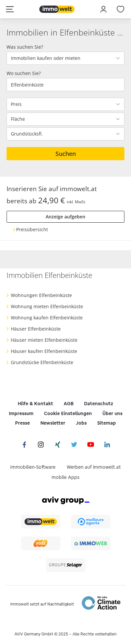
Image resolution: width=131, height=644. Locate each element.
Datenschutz (99, 404)
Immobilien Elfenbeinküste (49, 275)
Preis (16, 104)
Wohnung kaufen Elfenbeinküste (47, 318)
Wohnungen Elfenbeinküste (41, 295)
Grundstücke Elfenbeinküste (42, 362)
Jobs (81, 423)
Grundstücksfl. (27, 134)
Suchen (66, 154)
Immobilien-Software (33, 467)
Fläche (18, 119)
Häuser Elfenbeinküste (36, 329)
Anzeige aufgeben (65, 217)
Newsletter (53, 423)
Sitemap (107, 423)
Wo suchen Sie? (24, 73)
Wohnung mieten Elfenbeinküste (47, 306)
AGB (69, 404)
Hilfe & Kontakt (35, 404)
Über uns (112, 413)
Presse (22, 423)
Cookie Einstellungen (68, 413)
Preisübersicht (32, 229)
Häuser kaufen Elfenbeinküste (44, 351)
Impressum (21, 413)
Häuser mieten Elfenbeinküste (44, 340)
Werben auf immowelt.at (94, 467)
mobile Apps (65, 477)
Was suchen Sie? (25, 47)
